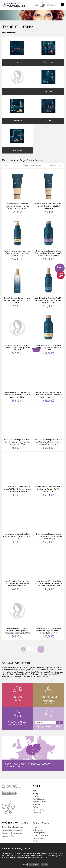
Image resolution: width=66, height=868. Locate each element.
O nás (35, 827)
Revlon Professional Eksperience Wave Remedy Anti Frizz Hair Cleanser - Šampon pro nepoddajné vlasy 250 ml (17, 475)
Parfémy (36, 807)
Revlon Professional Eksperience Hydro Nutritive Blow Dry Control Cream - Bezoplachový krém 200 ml (17, 570)
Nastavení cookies (39, 838)
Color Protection (49, 51)
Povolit (45, 865)
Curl (17, 80)
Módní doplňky (38, 804)
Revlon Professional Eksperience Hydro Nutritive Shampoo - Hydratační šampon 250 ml (49, 334)
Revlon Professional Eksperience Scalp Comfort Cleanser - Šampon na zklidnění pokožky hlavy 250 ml (17, 381)
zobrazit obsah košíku (45, 5)
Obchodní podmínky (39, 833)
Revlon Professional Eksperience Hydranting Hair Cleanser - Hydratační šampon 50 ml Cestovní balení (17, 192)
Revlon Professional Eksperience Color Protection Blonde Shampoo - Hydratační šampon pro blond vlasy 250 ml (49, 239)
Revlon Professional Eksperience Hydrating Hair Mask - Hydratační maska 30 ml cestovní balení (49, 192)
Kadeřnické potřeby (39, 799)
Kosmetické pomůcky (40, 802)
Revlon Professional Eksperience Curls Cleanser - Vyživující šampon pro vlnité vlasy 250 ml (17, 334)
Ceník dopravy (37, 830)
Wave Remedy (17, 139)
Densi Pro (49, 80)
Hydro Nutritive (17, 110)
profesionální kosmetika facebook (10, 793)
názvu (29, 166)
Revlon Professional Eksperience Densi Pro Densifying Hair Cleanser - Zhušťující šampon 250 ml (49, 475)
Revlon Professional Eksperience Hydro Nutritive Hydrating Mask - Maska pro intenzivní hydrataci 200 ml (49, 617)
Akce (34, 791)
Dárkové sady (37, 813)
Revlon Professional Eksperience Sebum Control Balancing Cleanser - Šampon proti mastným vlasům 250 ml (49, 381)
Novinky (35, 793)
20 (57, 166)
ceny (40, 166)
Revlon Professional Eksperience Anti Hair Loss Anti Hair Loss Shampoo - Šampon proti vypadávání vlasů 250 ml (49, 428)
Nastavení (23, 865)
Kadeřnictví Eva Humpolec (8, 807)
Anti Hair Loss (17, 51)
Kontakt (36, 841)
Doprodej (36, 796)
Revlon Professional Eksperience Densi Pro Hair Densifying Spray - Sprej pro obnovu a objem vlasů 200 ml (49, 286)
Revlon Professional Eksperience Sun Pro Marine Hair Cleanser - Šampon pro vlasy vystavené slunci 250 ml (17, 428)
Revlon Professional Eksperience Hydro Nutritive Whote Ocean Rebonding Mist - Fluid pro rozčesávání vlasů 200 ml (49, 570)
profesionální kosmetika (14, 787)
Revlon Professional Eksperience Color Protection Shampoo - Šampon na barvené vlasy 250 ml (17, 522)
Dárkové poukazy (38, 810)
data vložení (35, 166)
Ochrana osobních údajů (41, 835)
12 (59, 166)
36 (62, 166)
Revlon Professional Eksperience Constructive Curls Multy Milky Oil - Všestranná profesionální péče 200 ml (17, 617)
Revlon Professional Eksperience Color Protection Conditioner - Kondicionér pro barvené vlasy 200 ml (49, 522)
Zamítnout (34, 865)
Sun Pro (49, 110)
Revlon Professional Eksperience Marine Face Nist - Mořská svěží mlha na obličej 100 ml (17, 286)
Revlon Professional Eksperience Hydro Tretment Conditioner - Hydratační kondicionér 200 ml (17, 239)
